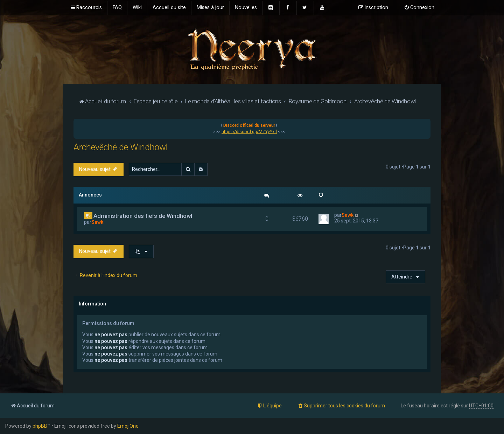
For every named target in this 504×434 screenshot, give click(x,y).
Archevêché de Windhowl (121, 147)
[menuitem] (117, 8)
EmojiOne (128, 426)
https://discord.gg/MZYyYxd (249, 132)
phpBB (40, 426)
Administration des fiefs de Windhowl (143, 216)
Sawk (97, 222)
